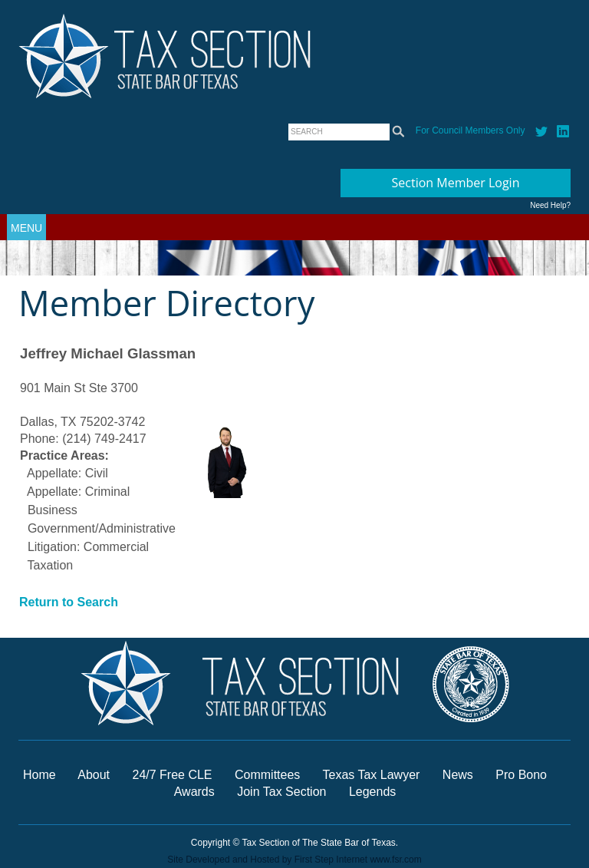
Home (39, 775)
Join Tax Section (281, 792)
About (94, 775)
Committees (267, 775)
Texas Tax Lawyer (372, 775)
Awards (196, 792)
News (459, 775)
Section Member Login (456, 183)
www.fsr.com (395, 860)
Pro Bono (521, 775)
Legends (372, 792)
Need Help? (550, 205)
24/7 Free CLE (172, 775)
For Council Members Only (471, 130)
